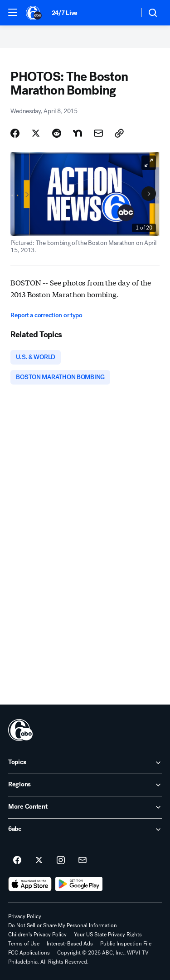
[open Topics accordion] (85, 763)
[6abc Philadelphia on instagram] (61, 860)
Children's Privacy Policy (37, 935)
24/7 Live (65, 13)
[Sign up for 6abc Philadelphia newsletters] (83, 860)
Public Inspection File (126, 944)
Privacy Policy (25, 916)
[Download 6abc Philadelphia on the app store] (30, 884)
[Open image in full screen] (149, 163)
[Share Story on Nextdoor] (78, 133)
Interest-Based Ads (70, 944)
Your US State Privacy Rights (108, 935)
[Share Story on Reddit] (57, 133)
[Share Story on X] (36, 133)
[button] (13, 12)
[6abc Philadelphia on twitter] (39, 860)
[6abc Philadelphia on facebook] (17, 860)
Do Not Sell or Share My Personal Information (63, 925)
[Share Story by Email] (98, 133)
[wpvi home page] (20, 730)
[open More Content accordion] (85, 807)
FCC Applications (29, 953)
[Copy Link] (119, 133)
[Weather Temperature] (125, 13)
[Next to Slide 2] (149, 194)
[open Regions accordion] (85, 785)
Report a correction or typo (46, 315)
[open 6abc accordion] (85, 830)
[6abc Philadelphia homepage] (34, 13)
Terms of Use (24, 944)
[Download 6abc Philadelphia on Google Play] (79, 884)
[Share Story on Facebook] (15, 133)
